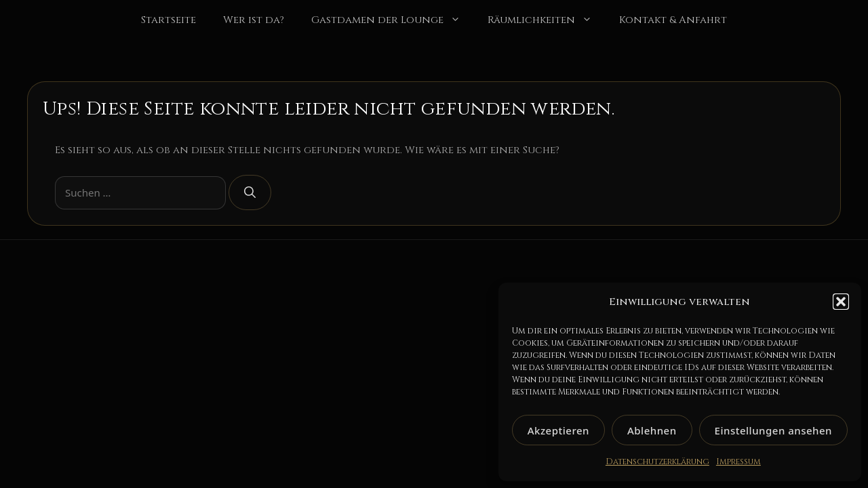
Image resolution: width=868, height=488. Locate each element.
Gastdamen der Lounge (393, 20)
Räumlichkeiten (547, 20)
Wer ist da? (254, 20)
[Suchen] (250, 192)
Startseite (169, 20)
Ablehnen (652, 430)
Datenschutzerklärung (657, 462)
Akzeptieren (558, 430)
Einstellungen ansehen (773, 430)
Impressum (738, 462)
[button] (841, 302)
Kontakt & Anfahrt (673, 20)
